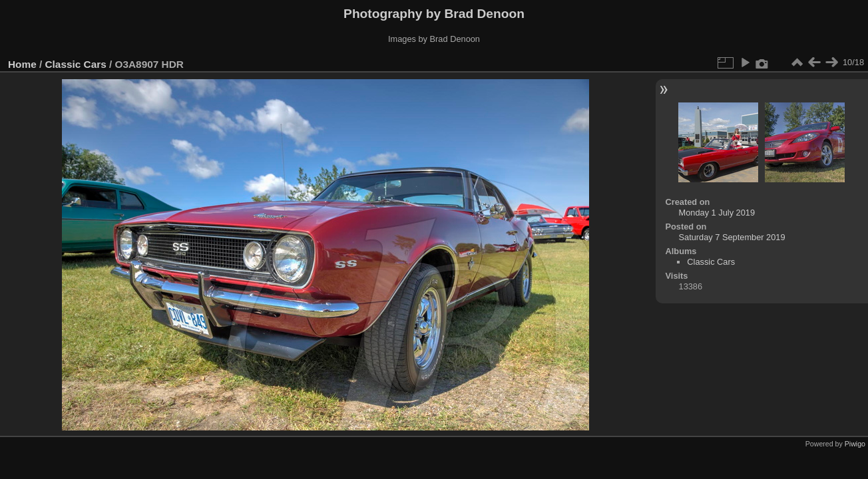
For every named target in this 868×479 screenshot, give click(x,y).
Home (22, 64)
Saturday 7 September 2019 (732, 237)
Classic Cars (76, 64)
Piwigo (855, 444)
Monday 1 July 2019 (717, 213)
